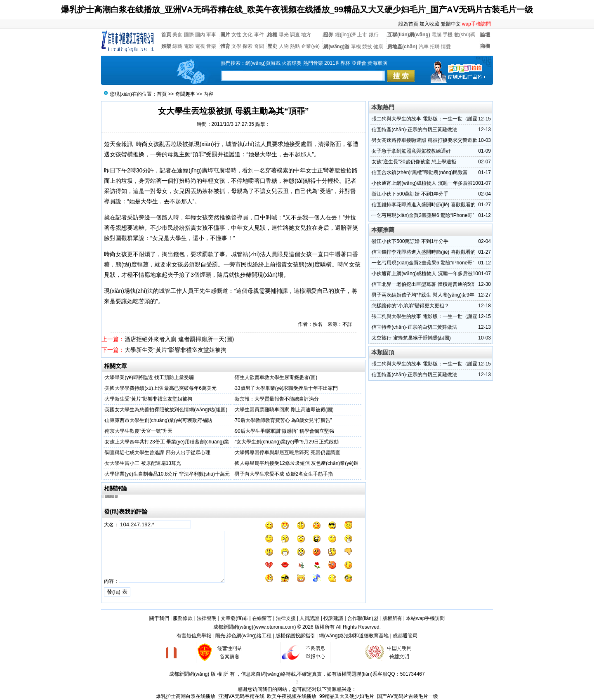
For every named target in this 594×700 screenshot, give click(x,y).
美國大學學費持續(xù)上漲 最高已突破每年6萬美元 (161, 388)
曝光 (284, 35)
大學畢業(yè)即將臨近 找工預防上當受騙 (149, 377)
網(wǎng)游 (336, 47)
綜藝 (177, 46)
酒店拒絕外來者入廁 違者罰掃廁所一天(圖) (179, 339)
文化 (247, 35)
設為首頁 (408, 24)
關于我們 (159, 618)
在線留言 (262, 618)
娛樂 (166, 46)
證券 (328, 35)
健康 (378, 47)
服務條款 (183, 618)
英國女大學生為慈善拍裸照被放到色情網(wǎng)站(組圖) (166, 410)
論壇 (485, 35)
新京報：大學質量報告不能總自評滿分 (277, 399)
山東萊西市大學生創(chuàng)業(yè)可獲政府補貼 (158, 420)
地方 (306, 35)
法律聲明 (207, 618)
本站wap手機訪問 (425, 618)
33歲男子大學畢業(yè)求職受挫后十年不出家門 (286, 388)
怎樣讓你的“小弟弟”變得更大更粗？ (410, 306)
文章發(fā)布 (234, 618)
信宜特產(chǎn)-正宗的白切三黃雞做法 (414, 130)
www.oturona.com (275, 627)
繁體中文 (451, 24)
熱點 (295, 46)
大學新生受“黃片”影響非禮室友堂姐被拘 (176, 350)
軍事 (211, 35)
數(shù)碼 (465, 35)
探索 (247, 46)
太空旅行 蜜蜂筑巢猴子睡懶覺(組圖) (411, 338)
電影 (189, 46)
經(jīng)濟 (345, 35)
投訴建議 (333, 618)
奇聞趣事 (185, 94)
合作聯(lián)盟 (363, 618)
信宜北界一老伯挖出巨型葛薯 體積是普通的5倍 (423, 284)
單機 (356, 47)
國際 (189, 35)
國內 (200, 35)
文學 (236, 46)
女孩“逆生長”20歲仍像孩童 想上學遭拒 (414, 162)
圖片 (225, 35)
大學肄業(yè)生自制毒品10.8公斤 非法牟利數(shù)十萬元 (167, 474)
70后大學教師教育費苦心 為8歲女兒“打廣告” (283, 420)
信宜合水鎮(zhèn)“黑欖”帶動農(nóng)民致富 (420, 172)
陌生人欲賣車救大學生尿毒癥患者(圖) (276, 377)
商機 (485, 46)
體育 (225, 46)
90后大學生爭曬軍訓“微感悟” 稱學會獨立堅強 (284, 431)
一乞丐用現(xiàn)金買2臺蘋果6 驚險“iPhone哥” (423, 215)
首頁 (166, 35)
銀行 (374, 35)
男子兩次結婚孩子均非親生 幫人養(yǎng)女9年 (423, 295)
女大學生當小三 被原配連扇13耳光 (143, 463)
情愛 (446, 47)
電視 (200, 46)
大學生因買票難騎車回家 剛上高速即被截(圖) (284, 410)
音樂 (211, 46)
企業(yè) (310, 46)
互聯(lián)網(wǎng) (409, 35)
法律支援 (286, 618)
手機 (448, 35)
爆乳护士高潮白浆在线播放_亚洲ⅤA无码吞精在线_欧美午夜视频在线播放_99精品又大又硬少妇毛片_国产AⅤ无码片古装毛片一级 (297, 9)
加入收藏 (429, 24)
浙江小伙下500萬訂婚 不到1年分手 (410, 194)
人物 (284, 46)
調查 (295, 35)
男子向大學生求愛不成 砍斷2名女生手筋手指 (284, 474)
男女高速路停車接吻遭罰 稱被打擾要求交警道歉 (424, 140)
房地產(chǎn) (402, 47)
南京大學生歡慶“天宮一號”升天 (139, 431)
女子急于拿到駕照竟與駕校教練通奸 (411, 151)
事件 (259, 35)
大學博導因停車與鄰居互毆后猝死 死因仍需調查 (287, 453)
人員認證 (309, 618)
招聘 (435, 47)
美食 (177, 35)
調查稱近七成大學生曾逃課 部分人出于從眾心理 (157, 453)
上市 (362, 35)
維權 (272, 35)
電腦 (436, 35)
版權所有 (392, 618)
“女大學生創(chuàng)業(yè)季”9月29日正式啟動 (287, 442)
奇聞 (259, 46)
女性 (236, 35)
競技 (367, 47)
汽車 (424, 47)
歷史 (272, 46)
